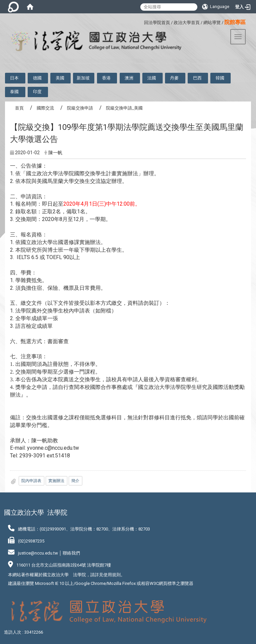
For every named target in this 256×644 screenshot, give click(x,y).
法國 (152, 78)
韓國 (220, 78)
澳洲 (129, 78)
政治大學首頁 (187, 23)
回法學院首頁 (157, 23)
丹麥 (174, 78)
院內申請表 (31, 481)
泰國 (14, 92)
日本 (14, 78)
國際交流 (45, 108)
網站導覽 (212, 23)
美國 (60, 78)
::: (141, 22)
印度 (37, 92)
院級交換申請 (80, 108)
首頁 (19, 108)
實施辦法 (56, 481)
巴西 (197, 78)
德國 (37, 78)
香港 (106, 78)
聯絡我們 (71, 553)
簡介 (75, 481)
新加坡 (83, 78)
